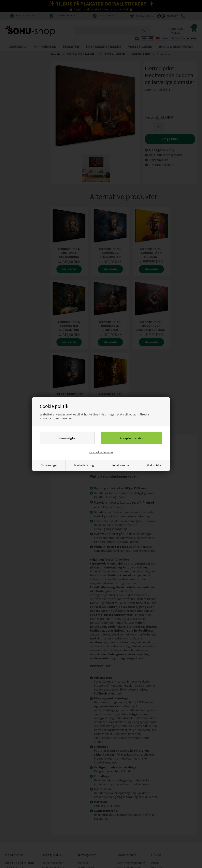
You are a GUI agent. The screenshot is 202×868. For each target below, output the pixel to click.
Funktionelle (120, 465)
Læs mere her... (64, 418)
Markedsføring (84, 465)
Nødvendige (49, 465)
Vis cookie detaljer (101, 452)
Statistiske (154, 465)
